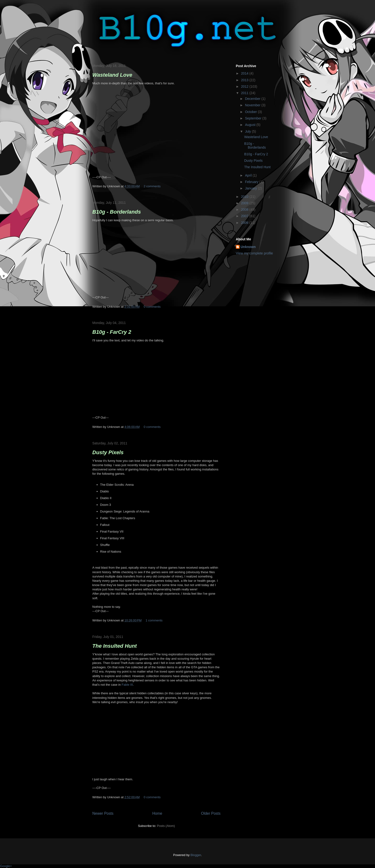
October (251, 112)
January (251, 188)
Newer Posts (103, 813)
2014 (245, 73)
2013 (245, 80)
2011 (245, 93)
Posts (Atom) (166, 826)
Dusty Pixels (108, 452)
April (249, 175)
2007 (245, 216)
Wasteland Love (112, 75)
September (254, 118)
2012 (245, 86)
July (248, 131)
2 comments (152, 186)
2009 (245, 203)
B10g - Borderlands (117, 212)
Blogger (196, 855)
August (251, 125)
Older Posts (211, 813)
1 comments (154, 620)
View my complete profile (254, 253)
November (253, 105)
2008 (245, 210)
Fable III (127, 685)
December (253, 99)
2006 (245, 223)
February (252, 182)
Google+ (6, 866)
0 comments (152, 307)
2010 (245, 197)
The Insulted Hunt (115, 646)
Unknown (248, 247)
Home (157, 813)
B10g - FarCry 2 (112, 332)
